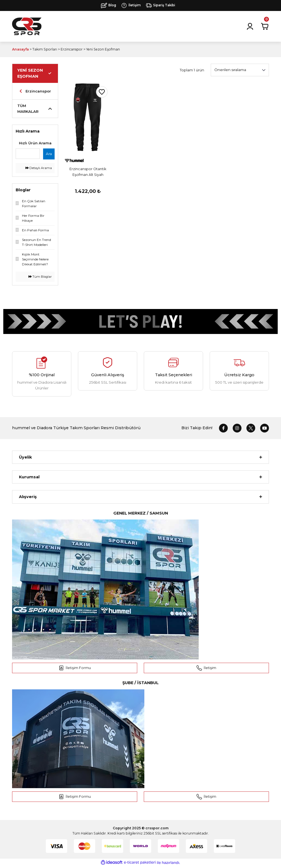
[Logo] (27, 26)
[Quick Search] (28, 154)
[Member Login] (250, 26)
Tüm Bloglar (40, 277)
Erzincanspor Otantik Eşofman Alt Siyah (88, 172)
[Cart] (265, 26)
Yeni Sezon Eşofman (103, 49)
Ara (49, 154)
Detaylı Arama (39, 168)
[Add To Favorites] (102, 92)
